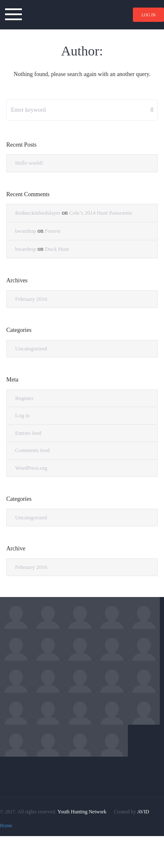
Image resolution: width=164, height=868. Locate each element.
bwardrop (26, 231)
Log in (148, 15)
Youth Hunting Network (82, 812)
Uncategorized (31, 349)
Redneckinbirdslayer (38, 213)
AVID (143, 812)
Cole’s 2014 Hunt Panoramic (101, 213)
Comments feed (32, 450)
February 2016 (31, 299)
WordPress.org (31, 468)
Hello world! (29, 163)
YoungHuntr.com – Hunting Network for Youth (82, 15)
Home (6, 826)
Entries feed (28, 433)
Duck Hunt (57, 249)
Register (24, 398)
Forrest (53, 231)
